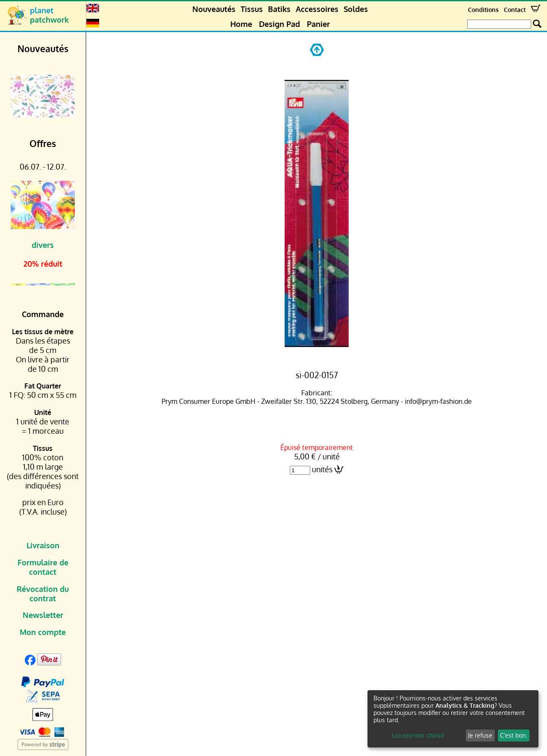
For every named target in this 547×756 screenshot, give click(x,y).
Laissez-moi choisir (418, 735)
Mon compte (43, 632)
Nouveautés (214, 9)
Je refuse (480, 735)
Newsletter (43, 615)
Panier (318, 24)
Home (241, 24)
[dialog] (453, 719)
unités (322, 469)
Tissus (252, 9)
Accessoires (317, 9)
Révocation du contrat (43, 594)
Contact (515, 10)
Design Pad (279, 24)
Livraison (43, 545)
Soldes (356, 9)
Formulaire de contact (43, 567)
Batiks (279, 9)
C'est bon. (513, 735)
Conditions (483, 10)
